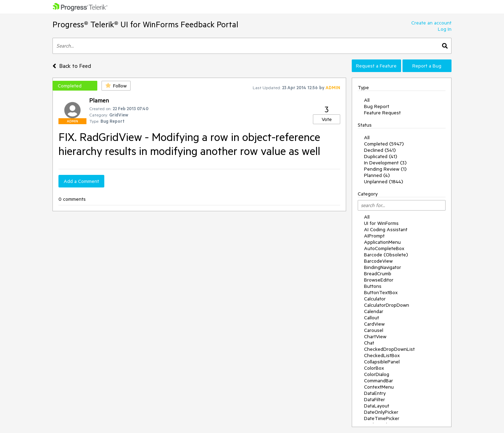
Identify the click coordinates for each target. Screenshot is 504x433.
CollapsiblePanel (382, 362)
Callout (372, 318)
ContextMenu (379, 387)
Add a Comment (81, 181)
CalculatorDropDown (387, 305)
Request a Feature (376, 66)
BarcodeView (378, 261)
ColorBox (374, 368)
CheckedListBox (382, 355)
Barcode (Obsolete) (386, 255)
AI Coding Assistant (386, 229)
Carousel (374, 330)
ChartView (375, 336)
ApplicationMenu (382, 242)
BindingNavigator (383, 267)
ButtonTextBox (381, 292)
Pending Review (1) (385, 169)
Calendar (374, 311)
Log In (445, 29)
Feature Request (382, 113)
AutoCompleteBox (384, 248)
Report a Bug (427, 66)
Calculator (375, 299)
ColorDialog (377, 374)
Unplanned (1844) (384, 182)
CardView (374, 324)
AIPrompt (374, 236)
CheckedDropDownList (389, 349)
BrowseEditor (379, 280)
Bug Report (377, 106)
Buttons (373, 286)
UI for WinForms (381, 223)
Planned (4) (377, 175)
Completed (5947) (384, 144)
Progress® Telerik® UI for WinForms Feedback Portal (145, 24)
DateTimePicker (382, 418)
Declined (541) (380, 150)
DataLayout (377, 406)
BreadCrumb (378, 274)
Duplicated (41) (381, 156)
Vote (327, 119)
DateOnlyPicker (381, 412)
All (367, 100)
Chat (369, 343)
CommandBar (379, 381)
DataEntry (375, 393)
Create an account (431, 23)
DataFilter (374, 399)
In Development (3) (385, 163)
